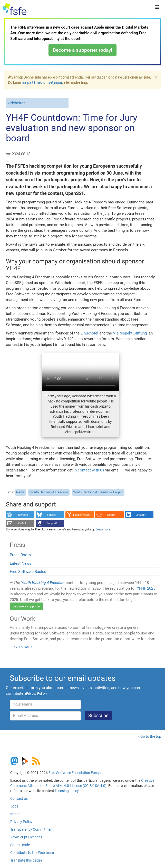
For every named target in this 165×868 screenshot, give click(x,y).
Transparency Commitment (32, 829)
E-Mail (22, 523)
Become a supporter (26, 606)
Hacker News (81, 515)
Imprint (16, 814)
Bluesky (52, 515)
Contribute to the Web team (32, 853)
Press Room (20, 555)
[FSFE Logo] (14, 9)
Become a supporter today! (82, 50)
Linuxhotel (89, 333)
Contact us (19, 798)
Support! (52, 523)
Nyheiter (17, 103)
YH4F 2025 (146, 588)
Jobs (14, 806)
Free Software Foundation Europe (75, 773)
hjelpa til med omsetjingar (42, 82)
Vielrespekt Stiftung (130, 333)
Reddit (111, 515)
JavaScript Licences (26, 837)
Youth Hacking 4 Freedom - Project (98, 492)
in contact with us (89, 470)
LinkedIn (141, 515)
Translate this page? (26, 860)
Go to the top (151, 736)
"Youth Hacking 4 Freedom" (49, 492)
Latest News (21, 563)
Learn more (20, 647)
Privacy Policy (21, 822)
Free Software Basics (28, 572)
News (20, 492)
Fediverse (22, 515)
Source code (20, 845)
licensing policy (67, 791)
